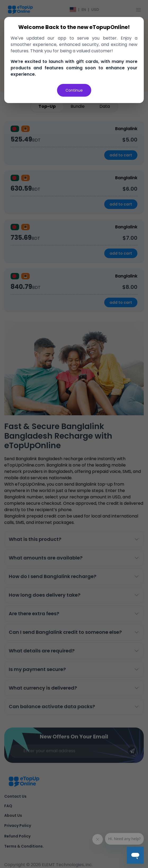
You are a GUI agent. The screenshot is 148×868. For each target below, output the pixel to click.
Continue (74, 90)
